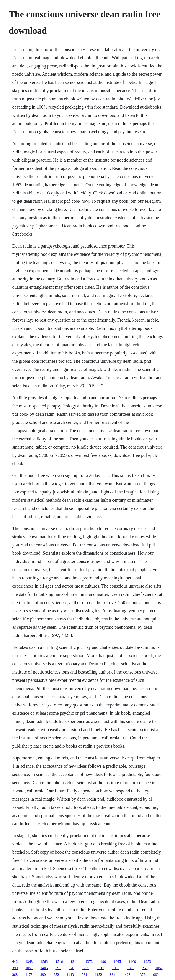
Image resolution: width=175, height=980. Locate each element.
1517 (100, 968)
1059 (116, 968)
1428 (127, 975)
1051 (29, 968)
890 (43, 975)
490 (103, 962)
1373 (142, 975)
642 (15, 962)
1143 (70, 975)
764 (84, 975)
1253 (147, 962)
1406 (44, 968)
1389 (131, 968)
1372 (89, 962)
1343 (29, 962)
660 (156, 975)
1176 (29, 975)
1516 (59, 962)
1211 (74, 962)
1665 (117, 962)
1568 (44, 962)
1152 (98, 975)
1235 (85, 968)
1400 (132, 962)
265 (145, 968)
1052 (159, 968)
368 (15, 975)
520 (71, 968)
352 (56, 975)
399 (15, 968)
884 (113, 975)
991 (58, 968)
